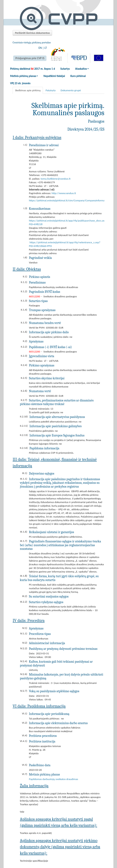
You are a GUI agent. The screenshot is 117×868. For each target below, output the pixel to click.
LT (46, 48)
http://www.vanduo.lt (64, 193)
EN (40, 48)
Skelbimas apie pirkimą (28, 90)
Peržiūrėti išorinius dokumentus (32, 33)
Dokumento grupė (71, 90)
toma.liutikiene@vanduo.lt (56, 179)
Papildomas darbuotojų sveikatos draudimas (54, 779)
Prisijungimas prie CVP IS (30, 58)
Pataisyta (51, 90)
